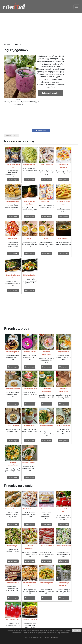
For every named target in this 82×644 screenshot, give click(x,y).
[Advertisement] (41, 28)
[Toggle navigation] (76, 7)
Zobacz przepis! (13, 180)
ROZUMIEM (77, 630)
